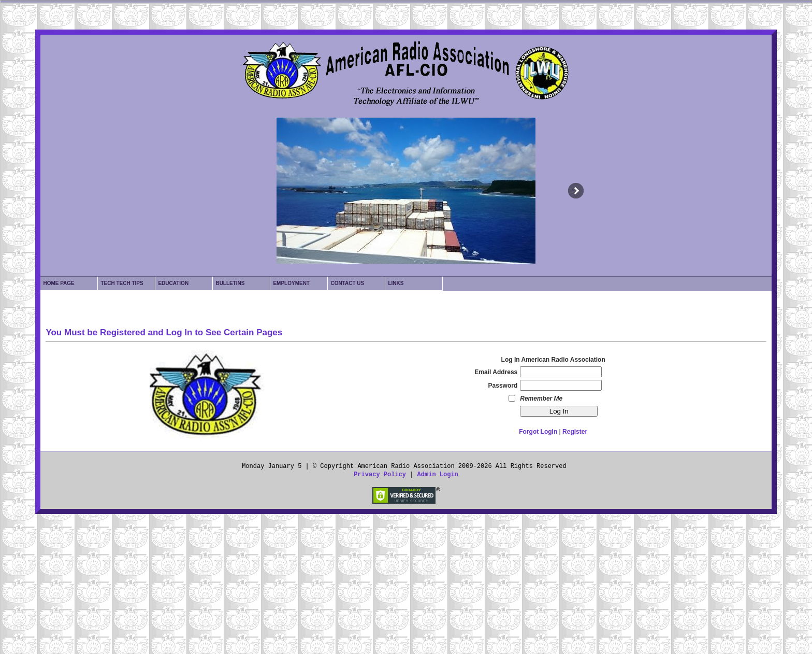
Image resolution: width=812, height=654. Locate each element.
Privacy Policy (380, 475)
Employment (291, 283)
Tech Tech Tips (122, 283)
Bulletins (230, 283)
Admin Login (438, 475)
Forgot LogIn (538, 432)
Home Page (59, 283)
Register (575, 432)
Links (396, 283)
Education (173, 283)
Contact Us (347, 283)
